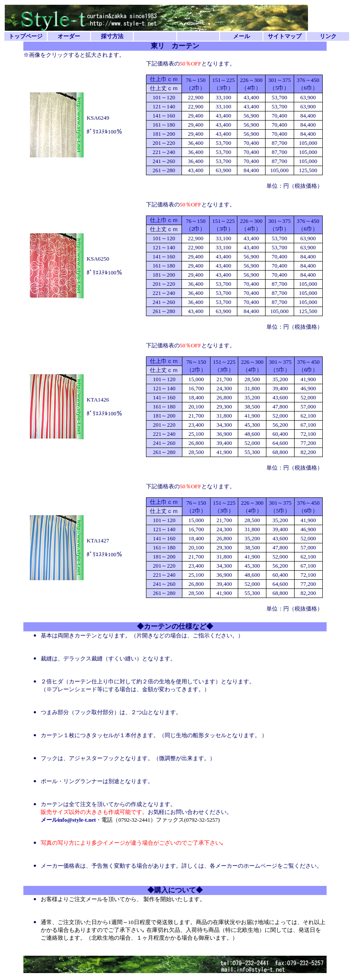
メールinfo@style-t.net (68, 820)
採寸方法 (112, 36)
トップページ (26, 36)
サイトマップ (285, 36)
